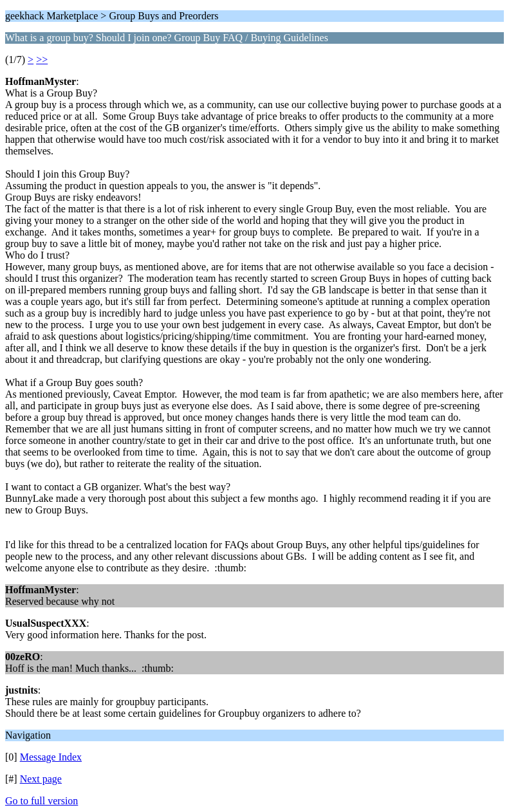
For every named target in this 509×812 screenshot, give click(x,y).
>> (42, 60)
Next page (41, 779)
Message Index (51, 757)
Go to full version (42, 801)
